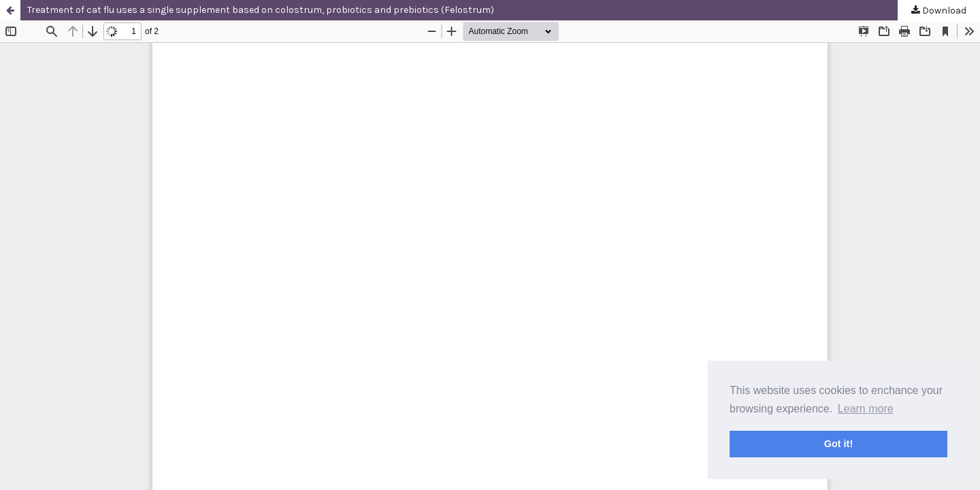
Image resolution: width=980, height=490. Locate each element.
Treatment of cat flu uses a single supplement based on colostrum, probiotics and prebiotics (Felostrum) (261, 10)
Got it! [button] (838, 444)
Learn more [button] (866, 409)
